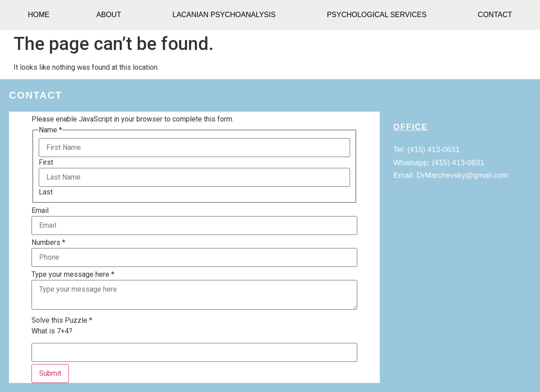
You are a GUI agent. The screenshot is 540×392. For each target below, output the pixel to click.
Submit (50, 373)
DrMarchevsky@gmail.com (462, 175)
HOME (39, 15)
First (46, 162)
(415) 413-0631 (433, 150)
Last (46, 192)
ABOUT (109, 15)
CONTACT (495, 15)
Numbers (48, 243)
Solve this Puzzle (62, 320)
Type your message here (73, 275)
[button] (111, 15)
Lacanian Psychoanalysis (224, 15)
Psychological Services (376, 15)
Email (40, 211)
